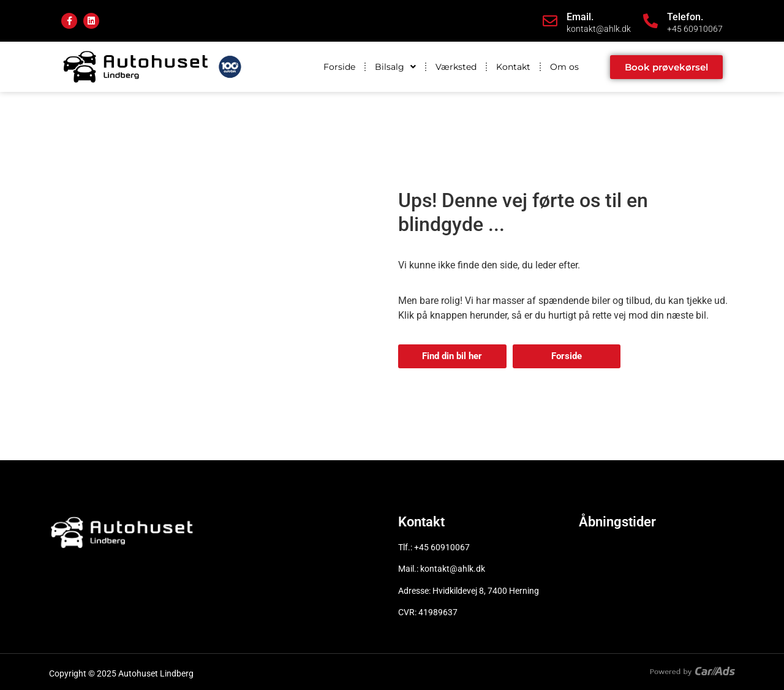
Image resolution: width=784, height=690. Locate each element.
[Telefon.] (650, 21)
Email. (580, 17)
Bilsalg (395, 67)
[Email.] (550, 21)
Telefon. (685, 17)
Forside (339, 67)
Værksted (456, 67)
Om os (564, 67)
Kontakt (513, 67)
